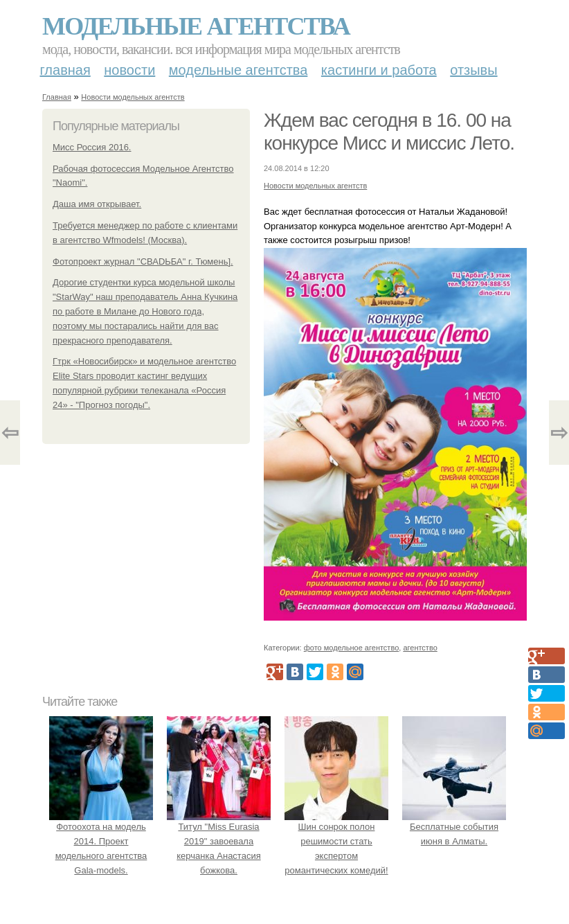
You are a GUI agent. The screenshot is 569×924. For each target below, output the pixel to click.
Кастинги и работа (379, 70)
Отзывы (473, 70)
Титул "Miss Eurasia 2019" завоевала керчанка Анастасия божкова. (219, 841)
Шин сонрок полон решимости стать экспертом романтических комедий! (336, 841)
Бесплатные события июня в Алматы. (454, 827)
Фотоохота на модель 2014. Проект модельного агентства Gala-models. (101, 841)
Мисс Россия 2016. (92, 147)
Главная (65, 70)
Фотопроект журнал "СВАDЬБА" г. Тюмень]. (143, 261)
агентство (420, 648)
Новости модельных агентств (133, 97)
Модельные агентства (196, 26)
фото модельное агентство (352, 648)
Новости (129, 70)
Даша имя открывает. (97, 204)
